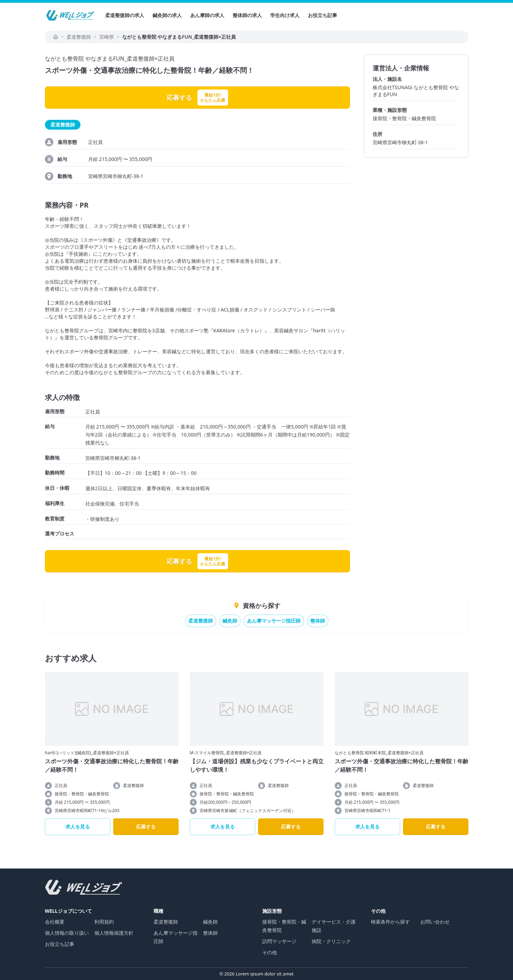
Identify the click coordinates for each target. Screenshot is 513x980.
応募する (146, 827)
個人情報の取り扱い (67, 933)
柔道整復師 (201, 621)
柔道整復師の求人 (125, 15)
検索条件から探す (390, 922)
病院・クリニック (331, 941)
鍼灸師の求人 (167, 15)
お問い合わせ (435, 922)
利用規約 (104, 922)
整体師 (318, 621)
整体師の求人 (247, 15)
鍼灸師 (230, 621)
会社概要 (55, 922)
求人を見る (78, 827)
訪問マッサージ (279, 941)
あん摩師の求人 (207, 15)
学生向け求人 (285, 15)
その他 (270, 952)
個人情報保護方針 (114, 933)
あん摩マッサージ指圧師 (274, 621)
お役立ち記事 (322, 15)
